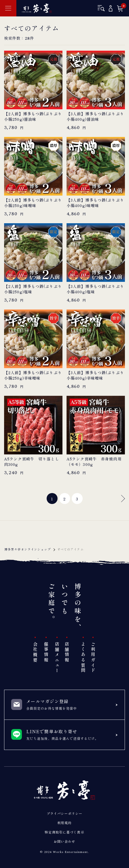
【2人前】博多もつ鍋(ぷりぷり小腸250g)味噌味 (33, 203)
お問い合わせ (64, 841)
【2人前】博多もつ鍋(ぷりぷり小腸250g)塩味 (33, 289)
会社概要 (35, 652)
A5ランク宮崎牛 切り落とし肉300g (32, 462)
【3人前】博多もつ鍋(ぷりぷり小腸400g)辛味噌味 (95, 375)
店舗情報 (67, 652)
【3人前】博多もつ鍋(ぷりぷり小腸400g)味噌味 (95, 203)
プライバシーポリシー (64, 813)
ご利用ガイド (93, 658)
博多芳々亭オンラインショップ (28, 549)
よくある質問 (83, 658)
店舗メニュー (57, 658)
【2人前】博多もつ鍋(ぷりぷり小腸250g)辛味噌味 (33, 375)
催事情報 (46, 652)
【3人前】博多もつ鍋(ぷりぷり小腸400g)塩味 (95, 289)
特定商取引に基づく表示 (64, 832)
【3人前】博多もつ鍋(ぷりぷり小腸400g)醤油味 (95, 117)
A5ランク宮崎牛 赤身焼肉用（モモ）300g (94, 462)
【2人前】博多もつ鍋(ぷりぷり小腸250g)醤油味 (33, 117)
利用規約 (64, 823)
